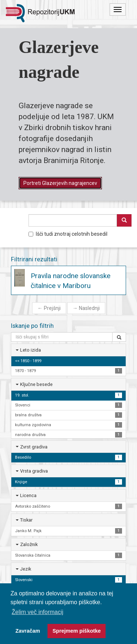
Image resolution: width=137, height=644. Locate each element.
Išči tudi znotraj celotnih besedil (68, 234)
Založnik (29, 544)
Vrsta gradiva (34, 471)
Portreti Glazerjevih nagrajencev (60, 183)
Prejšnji (49, 308)
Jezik (26, 569)
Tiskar (26, 520)
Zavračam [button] (28, 631)
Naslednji (86, 308)
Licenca (28, 495)
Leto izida (31, 350)
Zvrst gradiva (34, 447)
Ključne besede (36, 384)
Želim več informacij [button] (37, 612)
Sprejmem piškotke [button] (77, 631)
